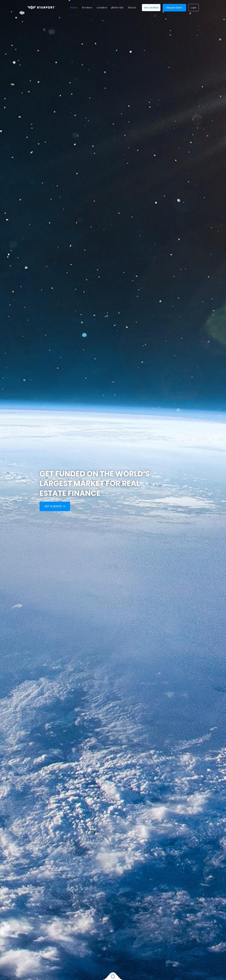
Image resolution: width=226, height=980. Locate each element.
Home (74, 8)
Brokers (87, 8)
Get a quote (55, 506)
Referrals (118, 8)
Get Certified (151, 8)
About (132, 8)
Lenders (102, 8)
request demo (174, 8)
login (194, 8)
